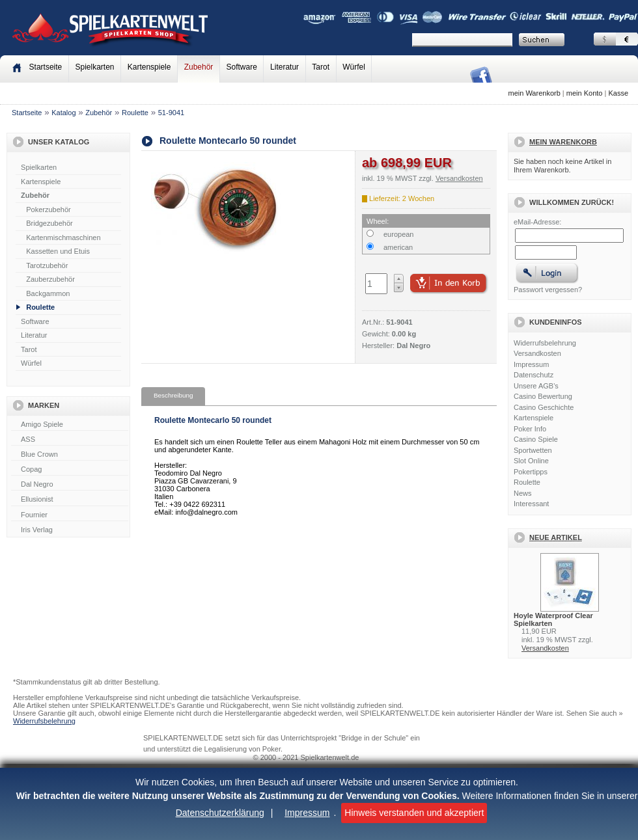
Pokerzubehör (49, 210)
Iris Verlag (70, 530)
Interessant (531, 504)
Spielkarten (94, 67)
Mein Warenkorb (563, 142)
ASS (70, 440)
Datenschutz (534, 375)
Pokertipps (531, 472)
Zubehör (199, 67)
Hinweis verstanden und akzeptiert (414, 813)
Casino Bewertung (543, 396)
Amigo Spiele (70, 425)
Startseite (27, 113)
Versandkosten (537, 353)
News (523, 493)
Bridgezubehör (49, 223)
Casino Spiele (536, 439)
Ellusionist (70, 500)
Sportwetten (533, 450)
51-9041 (171, 113)
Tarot (321, 67)
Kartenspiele (149, 67)
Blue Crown (70, 455)
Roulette (135, 113)
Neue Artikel (556, 537)
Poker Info (530, 429)
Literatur (284, 67)
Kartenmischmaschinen (63, 237)
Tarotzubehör (47, 265)
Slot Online (531, 461)
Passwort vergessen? (548, 290)
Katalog (63, 113)
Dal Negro (70, 485)
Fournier (70, 515)
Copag (70, 470)
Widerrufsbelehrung (545, 343)
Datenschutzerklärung (220, 813)
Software (242, 67)
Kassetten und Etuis (58, 251)
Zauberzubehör (50, 279)
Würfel (354, 67)
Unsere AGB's (536, 386)
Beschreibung (173, 395)
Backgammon (48, 293)
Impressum (307, 813)
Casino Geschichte (544, 407)
